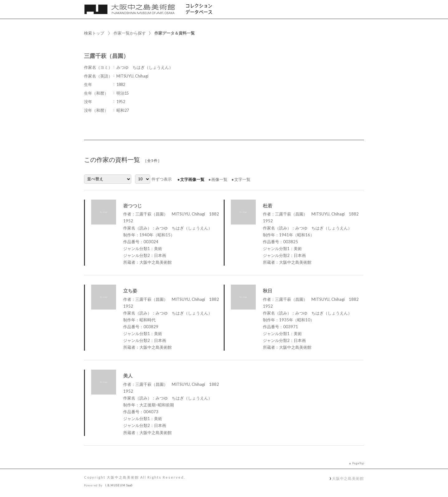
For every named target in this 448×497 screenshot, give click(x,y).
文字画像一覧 (192, 179)
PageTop (358, 463)
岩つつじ (133, 206)
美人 (128, 376)
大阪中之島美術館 (348, 478)
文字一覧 (242, 179)
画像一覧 (219, 179)
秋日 (268, 291)
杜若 (268, 206)
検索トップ (94, 33)
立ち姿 (130, 291)
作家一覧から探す (130, 33)
